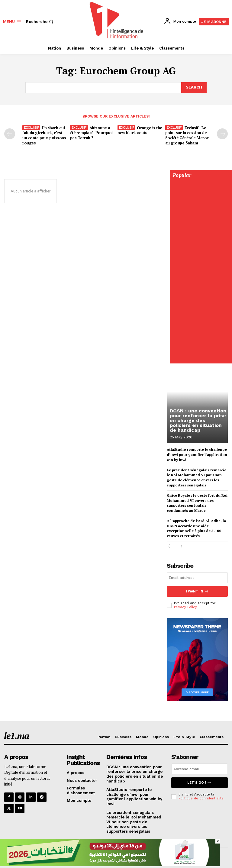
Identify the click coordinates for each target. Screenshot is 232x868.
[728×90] (110, 865)
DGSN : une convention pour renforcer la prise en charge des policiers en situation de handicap (198, 420)
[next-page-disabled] (222, 134)
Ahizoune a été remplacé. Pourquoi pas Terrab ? (91, 133)
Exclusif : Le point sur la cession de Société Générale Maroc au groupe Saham (187, 136)
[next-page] (180, 547)
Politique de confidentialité (201, 798)
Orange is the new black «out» (140, 130)
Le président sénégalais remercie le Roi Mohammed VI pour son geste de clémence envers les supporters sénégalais (197, 477)
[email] (197, 578)
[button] (40, 22)
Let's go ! (199, 783)
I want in (197, 591)
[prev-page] (10, 134)
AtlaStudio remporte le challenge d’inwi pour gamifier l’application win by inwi (197, 455)
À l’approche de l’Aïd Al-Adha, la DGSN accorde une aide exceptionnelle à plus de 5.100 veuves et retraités (196, 528)
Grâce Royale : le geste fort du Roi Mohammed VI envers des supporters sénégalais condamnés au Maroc (197, 503)
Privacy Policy (185, 607)
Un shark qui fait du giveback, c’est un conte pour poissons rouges (44, 136)
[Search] (194, 88)
